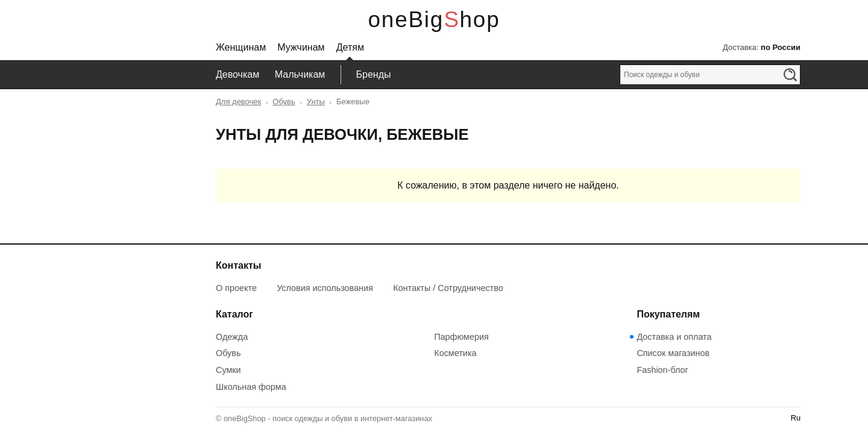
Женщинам (241, 47)
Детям (350, 47)
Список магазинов (673, 353)
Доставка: (762, 47)
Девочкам (237, 74)
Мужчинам (301, 47)
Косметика (455, 353)
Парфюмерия (461, 337)
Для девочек (238, 102)
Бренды (374, 74)
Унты (316, 102)
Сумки (228, 370)
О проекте (236, 288)
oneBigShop (434, 20)
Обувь (284, 102)
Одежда (232, 337)
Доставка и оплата (674, 337)
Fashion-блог (662, 370)
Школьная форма (251, 387)
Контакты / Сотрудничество (448, 288)
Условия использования (325, 288)
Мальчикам (300, 74)
